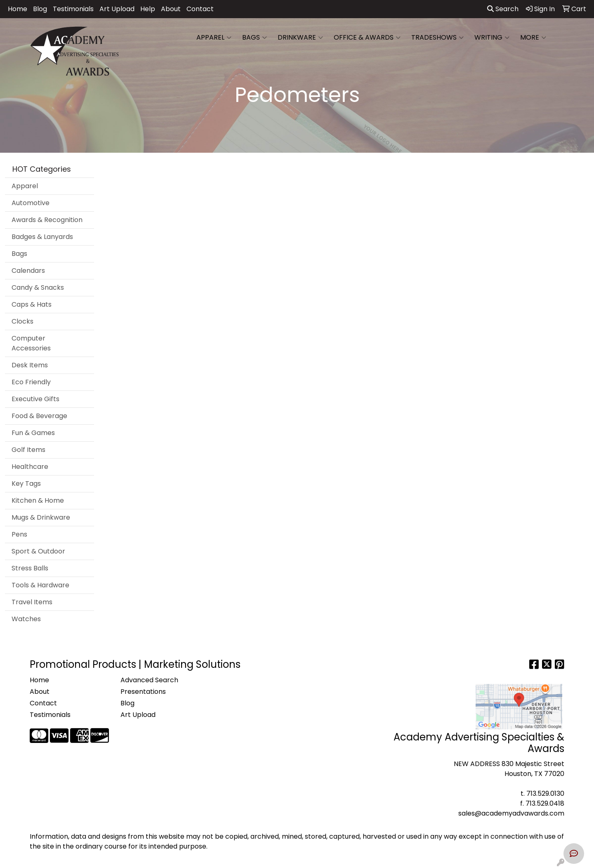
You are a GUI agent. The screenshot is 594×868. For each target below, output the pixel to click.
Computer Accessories (31, 343)
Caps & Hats (32, 304)
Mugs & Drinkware (41, 517)
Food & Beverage (39, 416)
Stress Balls (30, 568)
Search (503, 9)
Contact (200, 9)
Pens (19, 534)
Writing (492, 38)
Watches (26, 619)
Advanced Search (149, 680)
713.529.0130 (545, 793)
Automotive (31, 203)
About (171, 9)
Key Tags (26, 484)
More (533, 38)
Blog (40, 9)
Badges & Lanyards (42, 237)
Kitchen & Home (38, 500)
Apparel (214, 38)
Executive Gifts (35, 399)
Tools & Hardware (40, 585)
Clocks (22, 321)
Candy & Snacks (38, 287)
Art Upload (117, 9)
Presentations (143, 692)
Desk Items (30, 365)
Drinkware (300, 38)
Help (148, 9)
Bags (255, 38)
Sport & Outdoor (38, 551)
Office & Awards (367, 38)
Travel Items (32, 602)
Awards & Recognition (47, 220)
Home (18, 9)
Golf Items (28, 450)
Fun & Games (33, 433)
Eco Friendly (31, 382)
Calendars (28, 271)
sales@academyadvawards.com (511, 813)
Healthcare (30, 467)
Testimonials (73, 9)
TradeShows (437, 38)
